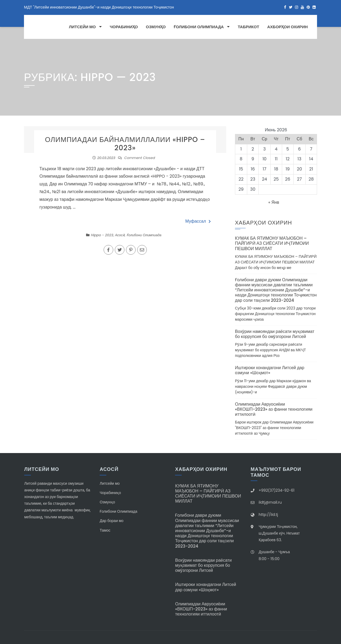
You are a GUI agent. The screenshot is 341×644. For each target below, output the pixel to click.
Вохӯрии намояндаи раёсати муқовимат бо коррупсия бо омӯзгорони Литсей (275, 334)
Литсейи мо (82, 27)
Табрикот (248, 27)
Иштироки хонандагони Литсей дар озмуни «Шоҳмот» (270, 370)
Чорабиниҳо (124, 27)
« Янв (274, 202)
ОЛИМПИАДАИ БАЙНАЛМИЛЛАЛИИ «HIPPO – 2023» (125, 144)
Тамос (105, 530)
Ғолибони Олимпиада (199, 27)
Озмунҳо (156, 27)
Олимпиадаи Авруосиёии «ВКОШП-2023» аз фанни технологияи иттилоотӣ (274, 409)
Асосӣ (120, 235)
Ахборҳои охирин (287, 27)
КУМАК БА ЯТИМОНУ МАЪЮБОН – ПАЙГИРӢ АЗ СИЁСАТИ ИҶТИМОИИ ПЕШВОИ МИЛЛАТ (272, 243)
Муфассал (198, 221)
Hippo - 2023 (102, 235)
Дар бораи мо (111, 521)
